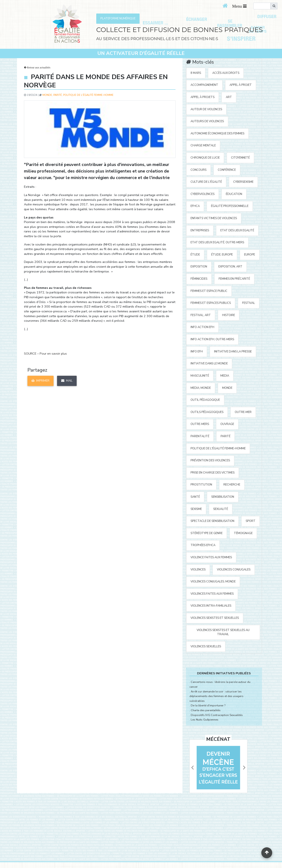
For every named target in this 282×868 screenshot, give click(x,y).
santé (195, 497)
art (229, 97)
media (225, 376)
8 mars (196, 73)
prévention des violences (210, 460)
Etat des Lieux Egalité (237, 230)
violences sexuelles (206, 646)
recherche (232, 485)
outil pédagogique (205, 400)
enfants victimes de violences (214, 218)
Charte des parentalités (206, 710)
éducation (234, 194)
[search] (262, 6)
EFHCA (195, 206)
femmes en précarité (234, 279)
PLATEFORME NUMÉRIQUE (118, 19)
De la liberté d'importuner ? (208, 706)
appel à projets (203, 97)
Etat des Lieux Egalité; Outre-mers (217, 242)
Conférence (227, 170)
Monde (47, 95)
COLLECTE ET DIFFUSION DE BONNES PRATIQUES (180, 30)
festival (249, 303)
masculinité (200, 376)
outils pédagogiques (207, 412)
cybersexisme (243, 182)
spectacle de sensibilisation (212, 521)
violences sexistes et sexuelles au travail (223, 632)
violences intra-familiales (211, 606)
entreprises (200, 230)
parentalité (200, 436)
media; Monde (201, 388)
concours (198, 170)
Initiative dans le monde (209, 364)
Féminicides (199, 279)
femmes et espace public (209, 291)
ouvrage (227, 424)
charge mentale (203, 146)
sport (251, 521)
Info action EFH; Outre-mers (212, 339)
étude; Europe (222, 255)
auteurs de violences (207, 121)
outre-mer (243, 412)
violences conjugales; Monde (213, 582)
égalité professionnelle (230, 206)
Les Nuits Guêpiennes (205, 720)
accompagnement (204, 85)
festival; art (201, 315)
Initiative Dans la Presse (233, 352)
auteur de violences (206, 109)
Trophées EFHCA (203, 545)
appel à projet (241, 85)
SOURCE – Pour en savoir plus (45, 354)
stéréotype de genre (207, 533)
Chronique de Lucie (205, 158)
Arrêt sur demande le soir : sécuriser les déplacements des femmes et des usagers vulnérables (216, 696)
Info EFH (197, 352)
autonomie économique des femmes (217, 134)
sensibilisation (223, 497)
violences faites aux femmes (212, 594)
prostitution (201, 485)
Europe (250, 255)
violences (198, 570)
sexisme (196, 509)
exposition (199, 267)
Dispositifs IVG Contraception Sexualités (217, 715)
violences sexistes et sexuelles (215, 618)
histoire (229, 315)
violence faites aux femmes (211, 557)
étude (195, 255)
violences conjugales (234, 570)
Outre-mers (200, 424)
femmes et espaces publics (211, 303)
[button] (193, 768)
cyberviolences (203, 194)
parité (58, 95)
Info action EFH (202, 327)
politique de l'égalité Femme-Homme (88, 95)
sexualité (221, 509)
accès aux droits (226, 73)
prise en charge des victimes (213, 473)
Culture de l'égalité (206, 182)
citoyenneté (240, 158)
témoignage (243, 533)
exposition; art (230, 267)
